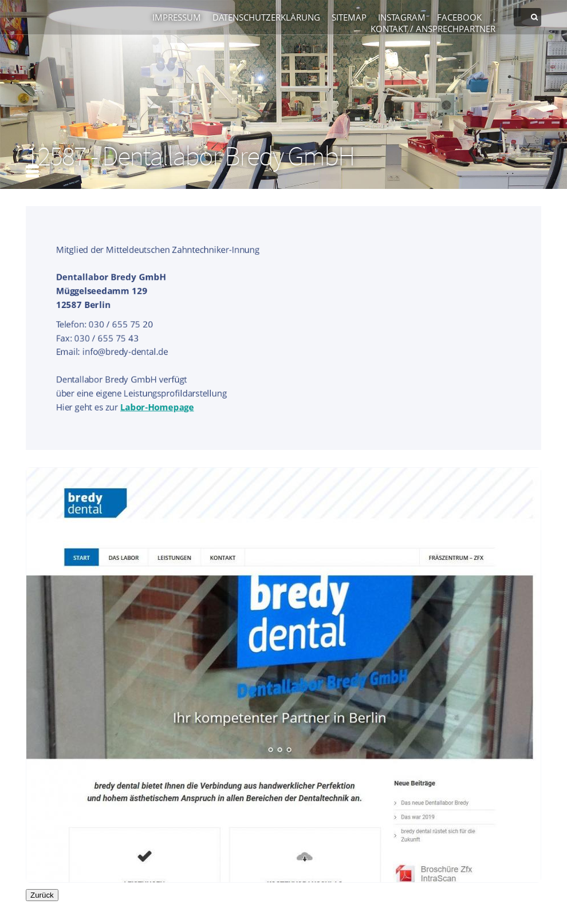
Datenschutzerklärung (266, 17)
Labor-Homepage (157, 407)
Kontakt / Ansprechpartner (433, 29)
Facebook (459, 17)
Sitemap (349, 17)
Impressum (177, 17)
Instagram (402, 17)
